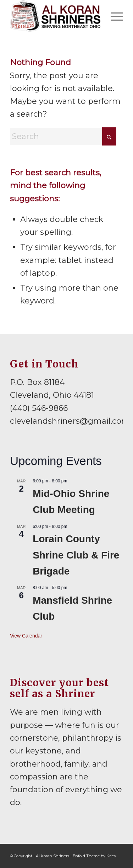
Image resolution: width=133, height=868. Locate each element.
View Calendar (26, 636)
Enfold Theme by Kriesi (95, 856)
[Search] (63, 136)
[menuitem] (113, 16)
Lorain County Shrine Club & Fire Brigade (76, 555)
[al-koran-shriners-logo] (55, 16)
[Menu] (113, 16)
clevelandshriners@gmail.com (70, 421)
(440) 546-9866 (39, 408)
